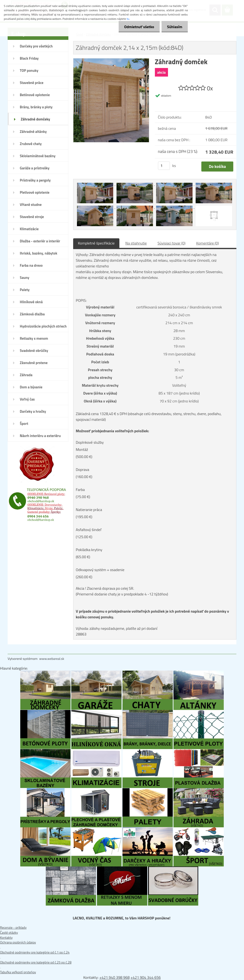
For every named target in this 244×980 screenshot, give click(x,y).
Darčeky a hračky (33, 411)
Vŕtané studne (31, 205)
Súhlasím (174, 27)
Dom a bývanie (31, 387)
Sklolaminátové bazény (38, 156)
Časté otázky (9, 932)
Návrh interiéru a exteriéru (40, 436)
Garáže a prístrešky (35, 168)
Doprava (82, 469)
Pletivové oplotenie (35, 192)
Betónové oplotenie (35, 95)
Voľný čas (27, 399)
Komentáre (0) (207, 243)
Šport (24, 424)
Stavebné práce (32, 83)
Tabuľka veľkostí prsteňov (18, 972)
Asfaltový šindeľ (89, 530)
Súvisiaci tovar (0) (171, 243)
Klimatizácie (29, 229)
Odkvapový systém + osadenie (100, 570)
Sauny (25, 278)
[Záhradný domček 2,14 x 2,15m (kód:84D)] (111, 61)
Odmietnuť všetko (138, 27)
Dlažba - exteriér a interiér (40, 241)
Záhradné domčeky (35, 119)
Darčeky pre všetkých (36, 46)
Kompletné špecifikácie (96, 243)
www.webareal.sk (52, 659)
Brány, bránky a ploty (36, 107)
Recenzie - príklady (13, 927)
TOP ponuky (29, 70)
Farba (80, 490)
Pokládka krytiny (89, 550)
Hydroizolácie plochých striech (43, 326)
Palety (25, 290)
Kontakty (6, 937)
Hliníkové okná (31, 302)
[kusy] (164, 166)
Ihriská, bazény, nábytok (38, 253)
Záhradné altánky (33, 132)
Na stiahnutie (136, 243)
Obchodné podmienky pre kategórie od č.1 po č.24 (35, 952)
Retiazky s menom (34, 338)
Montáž (82, 449)
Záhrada (26, 375)
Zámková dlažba (32, 314)
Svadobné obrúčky (34, 351)
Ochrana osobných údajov (18, 942)
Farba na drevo (31, 265)
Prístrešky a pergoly (35, 180)
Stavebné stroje (32, 217)
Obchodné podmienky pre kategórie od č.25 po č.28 (36, 962)
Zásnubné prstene (34, 363)
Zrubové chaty (31, 144)
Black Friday (29, 58)
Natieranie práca (89, 510)
